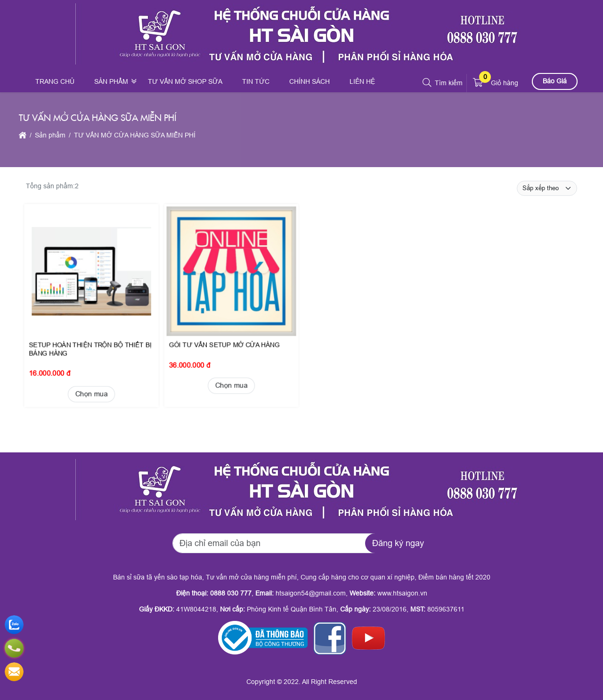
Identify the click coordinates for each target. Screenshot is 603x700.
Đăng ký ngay (398, 543)
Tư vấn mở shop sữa (185, 81)
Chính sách (310, 81)
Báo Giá (555, 81)
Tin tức (256, 81)
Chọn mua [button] (91, 385)
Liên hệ (362, 81)
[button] (428, 83)
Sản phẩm (111, 81)
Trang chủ (55, 81)
